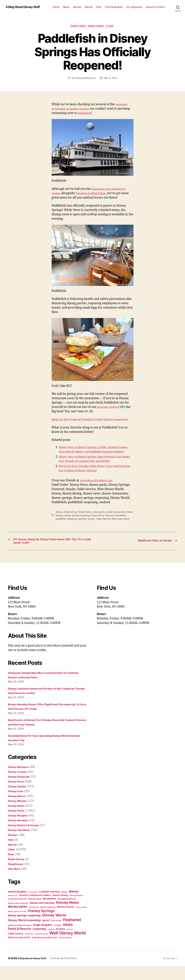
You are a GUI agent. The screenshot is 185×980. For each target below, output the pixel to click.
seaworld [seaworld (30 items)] (51, 943)
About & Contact (155, 7)
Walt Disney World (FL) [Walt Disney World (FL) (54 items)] (19, 951)
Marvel (89, 7)
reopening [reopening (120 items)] (39, 943)
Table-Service (117, 528)
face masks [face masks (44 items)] (56, 934)
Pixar (99, 7)
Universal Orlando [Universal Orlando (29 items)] (41, 948)
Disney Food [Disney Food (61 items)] (35, 913)
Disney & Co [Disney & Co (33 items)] (13, 909)
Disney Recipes (19, 829)
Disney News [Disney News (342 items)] (67, 916)
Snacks (104, 528)
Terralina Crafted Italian (94, 194)
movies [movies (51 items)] (58, 939)
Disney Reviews (19, 834)
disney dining (70, 521)
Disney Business (20, 781)
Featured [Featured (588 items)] (72, 933)
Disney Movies (18, 815)
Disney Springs (63, 525)
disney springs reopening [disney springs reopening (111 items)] (24, 929)
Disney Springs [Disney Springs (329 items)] (41, 924)
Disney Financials (20, 790)
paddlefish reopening (79, 528)
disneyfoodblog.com (85, 79)
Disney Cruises (19, 785)
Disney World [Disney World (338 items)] (54, 929)
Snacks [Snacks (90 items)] (60, 943)
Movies (77, 7)
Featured (119, 525)
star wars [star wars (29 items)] (70, 943)
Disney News (78, 27)
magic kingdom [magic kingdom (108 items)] (43, 939)
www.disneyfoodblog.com (98, 490)
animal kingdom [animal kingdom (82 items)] (17, 905)
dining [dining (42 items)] (64, 906)
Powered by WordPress (66, 972)
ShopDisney (16, 878)
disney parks (99, 521)
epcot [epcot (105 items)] (46, 934)
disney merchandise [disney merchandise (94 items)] (42, 917)
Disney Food (17, 795)
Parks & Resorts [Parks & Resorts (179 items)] (20, 942)
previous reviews (109, 408)
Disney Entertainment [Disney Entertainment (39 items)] (17, 913)
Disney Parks (96, 27)
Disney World (106, 525)
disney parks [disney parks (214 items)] (18, 920)
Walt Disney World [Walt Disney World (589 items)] (67, 947)
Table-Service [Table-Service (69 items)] (16, 947)
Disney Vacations (20, 844)
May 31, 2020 (111, 79)
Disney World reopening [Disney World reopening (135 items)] (24, 934)
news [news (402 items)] (68, 938)
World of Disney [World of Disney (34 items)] (65, 951)
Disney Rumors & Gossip (25, 839)
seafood (95, 528)
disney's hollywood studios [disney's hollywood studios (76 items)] (35, 909)
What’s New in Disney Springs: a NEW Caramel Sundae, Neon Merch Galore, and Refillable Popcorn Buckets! (95, 457)
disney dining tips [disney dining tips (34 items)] (76, 909)
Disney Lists (17, 805)
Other (111, 27)
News (66, 7)
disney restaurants (116, 521)
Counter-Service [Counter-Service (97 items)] (49, 905)
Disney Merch (18, 810)
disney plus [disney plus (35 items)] (34, 921)
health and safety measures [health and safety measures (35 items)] (20, 939)
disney (59, 521)
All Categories (134, 7)
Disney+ (14, 849)
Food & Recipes (114, 7)
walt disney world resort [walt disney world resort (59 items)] (45, 951)
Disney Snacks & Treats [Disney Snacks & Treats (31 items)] (17, 925)
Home (56, 7)
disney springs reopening (85, 525)
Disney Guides (18, 800)
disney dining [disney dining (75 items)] (60, 909)
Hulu (11, 853)
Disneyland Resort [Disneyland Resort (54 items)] (67, 913)
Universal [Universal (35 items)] (29, 948)
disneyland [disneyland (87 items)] (49, 912)
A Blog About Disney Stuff (26, 7)
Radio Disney (17, 873)
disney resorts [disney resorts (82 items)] (65, 921)
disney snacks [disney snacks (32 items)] (81, 921)
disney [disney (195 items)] (73, 905)
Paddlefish (92, 114)
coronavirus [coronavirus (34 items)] (33, 906)
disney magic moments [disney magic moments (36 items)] (18, 917)
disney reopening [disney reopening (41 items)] (48, 921)
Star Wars (15, 883)
